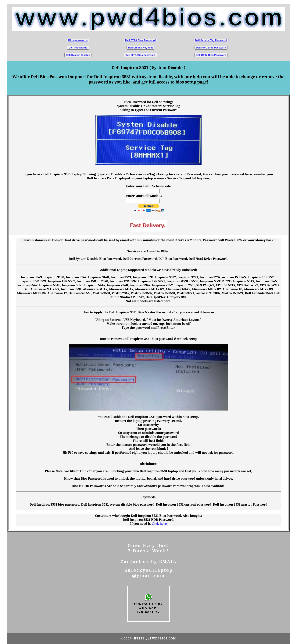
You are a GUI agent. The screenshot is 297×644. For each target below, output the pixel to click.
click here (159, 524)
